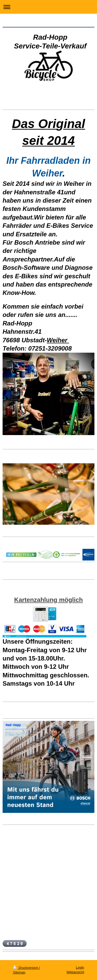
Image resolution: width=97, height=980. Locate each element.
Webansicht (75, 972)
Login (80, 967)
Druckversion (26, 968)
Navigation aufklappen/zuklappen (48, 7)
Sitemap (19, 972)
